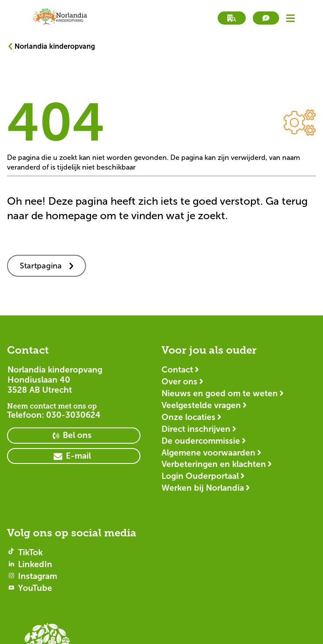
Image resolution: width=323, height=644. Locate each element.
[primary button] (74, 436)
